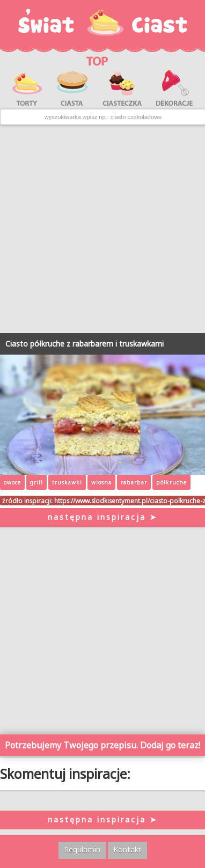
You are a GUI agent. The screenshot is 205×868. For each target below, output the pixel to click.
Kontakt (127, 849)
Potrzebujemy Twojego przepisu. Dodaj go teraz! (102, 745)
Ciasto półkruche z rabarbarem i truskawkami (85, 344)
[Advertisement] (102, 229)
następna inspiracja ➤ (103, 517)
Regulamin (82, 849)
